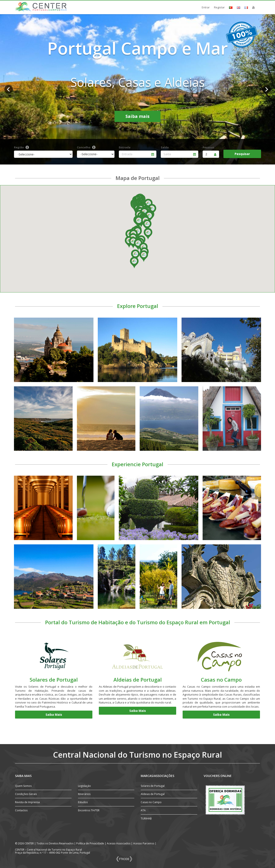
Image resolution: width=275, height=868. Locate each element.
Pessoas (208, 147)
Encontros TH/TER (89, 810)
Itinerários (84, 794)
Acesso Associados (119, 843)
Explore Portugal (138, 306)
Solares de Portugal (54, 680)
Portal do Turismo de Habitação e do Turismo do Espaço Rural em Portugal (138, 622)
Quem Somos (23, 786)
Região (19, 147)
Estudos (83, 802)
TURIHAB (146, 819)
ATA (143, 810)
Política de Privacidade (90, 843)
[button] (139, 222)
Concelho (84, 147)
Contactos (21, 810)
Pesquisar (242, 154)
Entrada (125, 147)
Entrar (206, 7)
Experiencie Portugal (137, 464)
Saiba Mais (54, 715)
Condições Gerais (26, 794)
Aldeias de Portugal (138, 680)
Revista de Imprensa (27, 802)
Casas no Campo (221, 680)
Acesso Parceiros (144, 843)
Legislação (84, 786)
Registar (219, 7)
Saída (165, 147)
